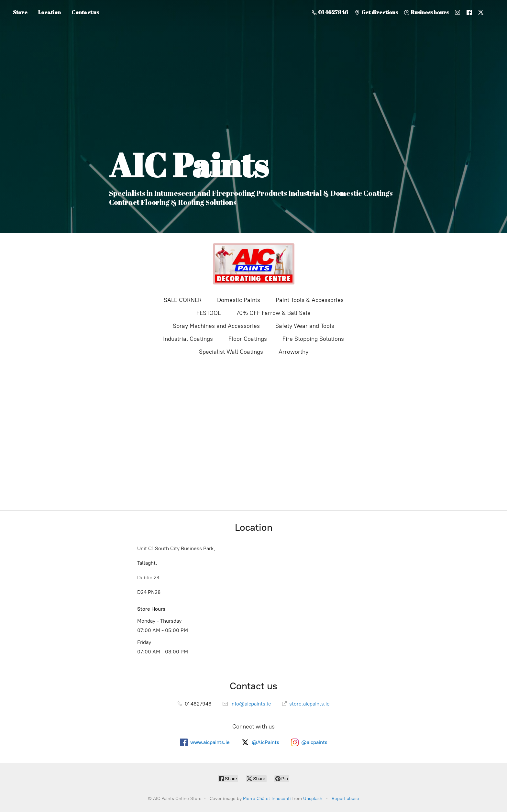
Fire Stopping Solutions (313, 339)
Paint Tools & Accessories (310, 300)
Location (50, 12)
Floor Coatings (248, 339)
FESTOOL (209, 313)
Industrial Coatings (188, 339)
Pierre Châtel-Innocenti (267, 799)
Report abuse (345, 799)
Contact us (85, 12)
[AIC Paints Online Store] (254, 264)
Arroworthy (293, 352)
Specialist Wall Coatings (231, 352)
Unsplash (313, 799)
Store (20, 12)
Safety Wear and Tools (305, 326)
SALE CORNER (183, 300)
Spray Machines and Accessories (216, 326)
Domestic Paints (239, 300)
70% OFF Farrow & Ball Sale (273, 313)
